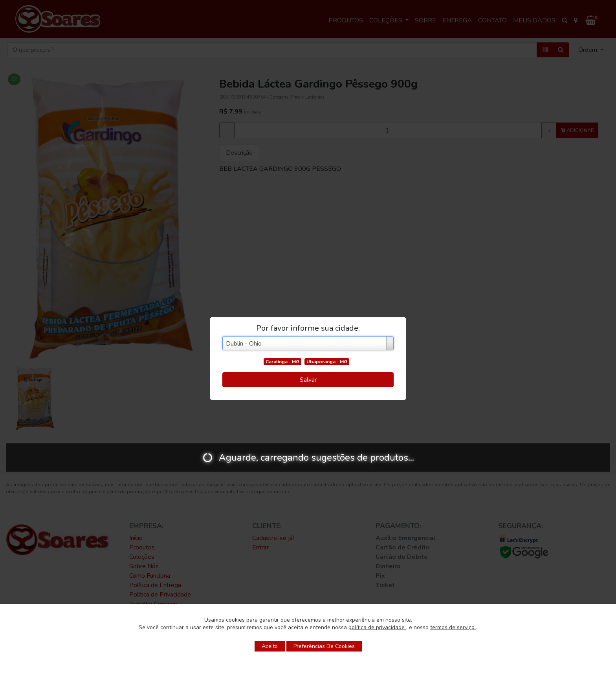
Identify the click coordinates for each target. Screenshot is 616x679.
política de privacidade (377, 627)
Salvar (308, 380)
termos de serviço (453, 627)
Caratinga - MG (282, 362)
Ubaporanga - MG (327, 362)
